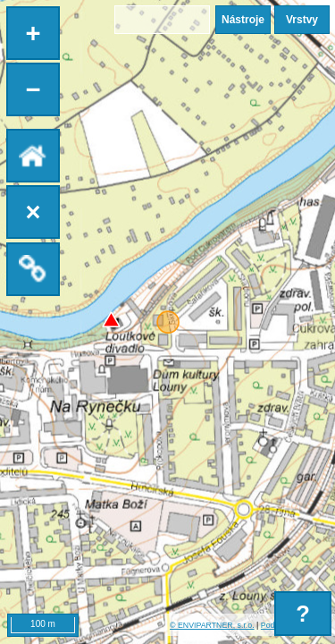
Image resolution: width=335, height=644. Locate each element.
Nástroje (243, 20)
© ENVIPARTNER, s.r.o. (212, 625)
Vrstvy (302, 20)
